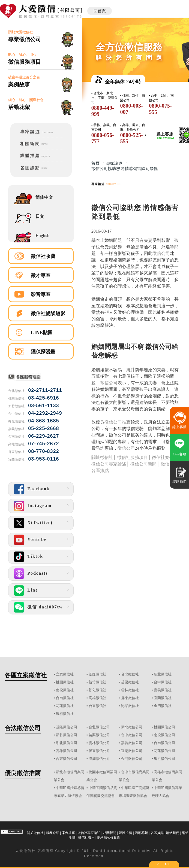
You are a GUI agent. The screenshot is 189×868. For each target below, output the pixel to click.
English (43, 235)
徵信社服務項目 (133, 457)
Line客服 (179, 454)
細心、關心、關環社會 (41, 104)
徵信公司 (161, 253)
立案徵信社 (65, 674)
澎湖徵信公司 (99, 759)
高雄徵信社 (97, 698)
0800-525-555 (131, 138)
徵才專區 (41, 275)
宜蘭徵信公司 (132, 751)
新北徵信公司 (132, 727)
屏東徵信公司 (99, 751)
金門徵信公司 (132, 759)
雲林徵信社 (130, 690)
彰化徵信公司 (67, 743)
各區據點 (157, 833)
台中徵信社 (163, 682)
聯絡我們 (173, 833)
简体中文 (44, 197)
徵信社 (30, 851)
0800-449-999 (103, 111)
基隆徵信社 (97, 674)
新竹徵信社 (97, 682)
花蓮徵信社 (65, 706)
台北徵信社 (130, 674)
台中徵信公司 (132, 735)
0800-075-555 (160, 109)
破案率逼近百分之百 (41, 82)
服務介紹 (53, 833)
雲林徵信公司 (99, 743)
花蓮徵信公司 (164, 751)
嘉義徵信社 (163, 690)
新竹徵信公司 (67, 735)
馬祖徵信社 (65, 714)
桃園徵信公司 (164, 727)
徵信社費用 (86, 837)
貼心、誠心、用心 (41, 59)
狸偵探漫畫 (43, 352)
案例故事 (68, 833)
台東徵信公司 (67, 759)
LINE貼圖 (42, 333)
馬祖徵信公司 (164, 759)
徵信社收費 (43, 256)
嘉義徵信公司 (132, 743)
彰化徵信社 (97, 690)
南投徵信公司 (164, 735)
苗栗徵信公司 (99, 735)
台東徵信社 (97, 706)
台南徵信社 (65, 698)
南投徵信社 (65, 690)
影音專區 (41, 294)
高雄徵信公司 (67, 751)
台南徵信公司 (164, 743)
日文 (40, 216)
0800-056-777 (103, 138)
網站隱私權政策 (109, 837)
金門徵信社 (163, 706)
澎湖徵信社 (130, 706)
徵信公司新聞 (143, 464)
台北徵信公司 (99, 727)
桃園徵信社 (65, 682)
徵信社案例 (163, 457)
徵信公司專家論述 (109, 464)
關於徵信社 (102, 457)
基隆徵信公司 (67, 727)
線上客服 (179, 427)
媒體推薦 (125, 833)
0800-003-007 (131, 109)
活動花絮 (141, 833)
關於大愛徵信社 (41, 36)
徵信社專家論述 (89, 833)
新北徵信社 (163, 674)
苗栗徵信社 (130, 682)
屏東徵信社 (130, 698)
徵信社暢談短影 (48, 313)
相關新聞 (110, 833)
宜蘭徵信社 (163, 698)
